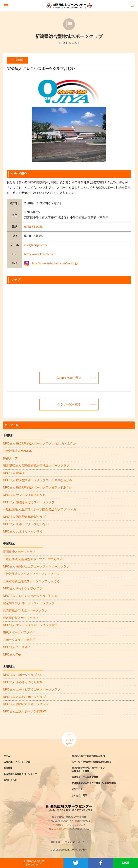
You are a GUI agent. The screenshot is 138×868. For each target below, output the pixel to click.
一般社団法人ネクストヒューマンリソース (31, 574)
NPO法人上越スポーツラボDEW (24, 711)
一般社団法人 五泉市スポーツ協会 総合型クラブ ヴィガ (40, 509)
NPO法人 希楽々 (14, 473)
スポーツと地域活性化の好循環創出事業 (92, 762)
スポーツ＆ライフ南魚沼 (19, 640)
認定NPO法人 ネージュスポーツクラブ (29, 603)
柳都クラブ (10, 458)
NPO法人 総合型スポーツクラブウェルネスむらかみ (38, 480)
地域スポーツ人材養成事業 (85, 777)
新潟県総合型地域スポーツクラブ (20, 774)
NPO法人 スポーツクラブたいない (26, 524)
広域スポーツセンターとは (17, 762)
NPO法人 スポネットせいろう (23, 531)
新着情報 (8, 768)
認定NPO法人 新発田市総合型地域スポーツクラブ (36, 466)
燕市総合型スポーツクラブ (21, 618)
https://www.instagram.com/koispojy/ (54, 263)
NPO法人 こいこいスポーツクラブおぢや (30, 596)
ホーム (7, 756)
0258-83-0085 (33, 227)
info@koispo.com (36, 245)
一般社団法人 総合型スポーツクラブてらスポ (33, 559)
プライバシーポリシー (76, 842)
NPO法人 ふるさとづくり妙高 (23, 682)
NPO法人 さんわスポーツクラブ (24, 697)
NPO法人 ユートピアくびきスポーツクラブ (32, 689)
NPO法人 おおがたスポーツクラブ (26, 704)
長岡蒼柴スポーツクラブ (19, 552)
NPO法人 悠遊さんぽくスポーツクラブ (29, 502)
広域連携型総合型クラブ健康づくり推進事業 (94, 783)
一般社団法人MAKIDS (17, 451)
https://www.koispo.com (40, 254)
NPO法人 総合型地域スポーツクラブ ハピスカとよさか (39, 443)
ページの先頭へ (69, 742)
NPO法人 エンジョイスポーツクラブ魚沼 (30, 625)
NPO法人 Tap (12, 654)
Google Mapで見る (69, 378)
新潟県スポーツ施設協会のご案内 (88, 756)
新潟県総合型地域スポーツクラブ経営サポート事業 (88, 769)
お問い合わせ (10, 780)
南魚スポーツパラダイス (19, 632)
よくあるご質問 (79, 795)
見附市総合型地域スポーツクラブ (25, 610)
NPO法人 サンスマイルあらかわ (24, 495)
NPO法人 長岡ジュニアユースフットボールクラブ (36, 566)
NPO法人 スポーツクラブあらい (24, 675)
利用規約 (55, 842)
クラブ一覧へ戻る (69, 404)
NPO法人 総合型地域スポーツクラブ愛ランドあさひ (38, 487)
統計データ (77, 789)
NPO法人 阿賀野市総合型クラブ (24, 517)
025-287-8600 (61, 829)
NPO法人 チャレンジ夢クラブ (23, 588)
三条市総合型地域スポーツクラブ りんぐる (31, 581)
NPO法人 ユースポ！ (17, 647)
